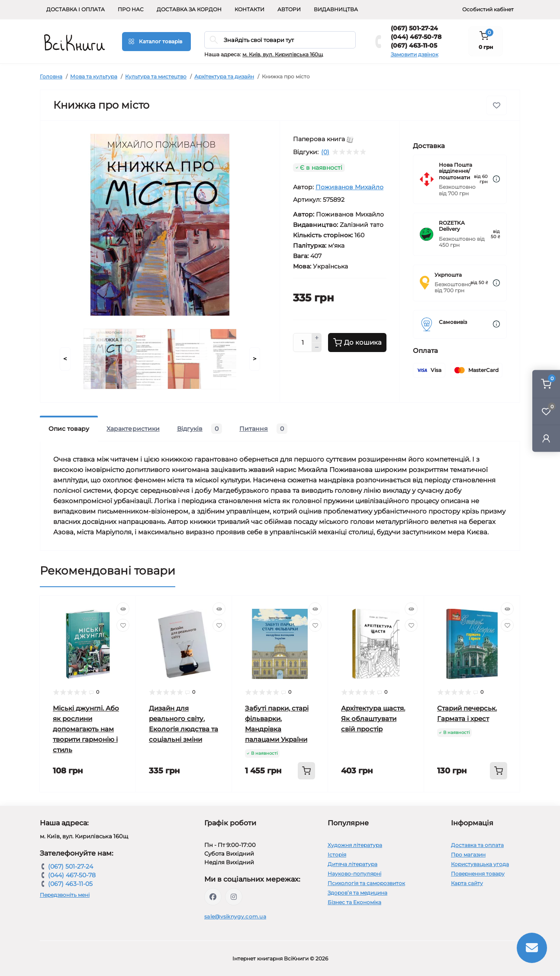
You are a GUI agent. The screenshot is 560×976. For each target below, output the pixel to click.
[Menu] (156, 42)
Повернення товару (478, 874)
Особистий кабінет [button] (488, 9)
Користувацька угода (480, 864)
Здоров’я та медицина (357, 893)
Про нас (131, 9)
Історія (337, 855)
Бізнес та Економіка (354, 902)
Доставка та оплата (477, 845)
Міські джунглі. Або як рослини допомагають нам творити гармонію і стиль (86, 729)
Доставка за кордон (189, 9)
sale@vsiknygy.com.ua (235, 916)
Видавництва (336, 9)
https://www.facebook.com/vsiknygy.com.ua (213, 897)
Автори (289, 9)
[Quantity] (303, 343)
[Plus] (317, 338)
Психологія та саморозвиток (366, 883)
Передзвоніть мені (65, 895)
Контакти (249, 9)
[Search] (214, 40)
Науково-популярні (354, 874)
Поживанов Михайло (349, 187)
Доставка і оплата (76, 9)
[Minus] (317, 348)
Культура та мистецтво (156, 76)
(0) (325, 152)
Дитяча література (352, 864)
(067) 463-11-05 (414, 45)
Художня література (355, 845)
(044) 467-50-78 (416, 37)
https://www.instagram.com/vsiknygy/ (234, 897)
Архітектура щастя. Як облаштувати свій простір (373, 719)
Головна (51, 76)
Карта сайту (467, 883)
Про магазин (468, 855)
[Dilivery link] (496, 179)
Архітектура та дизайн (224, 76)
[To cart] (306, 771)
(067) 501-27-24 (414, 28)
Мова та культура (94, 76)
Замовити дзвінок (415, 54)
